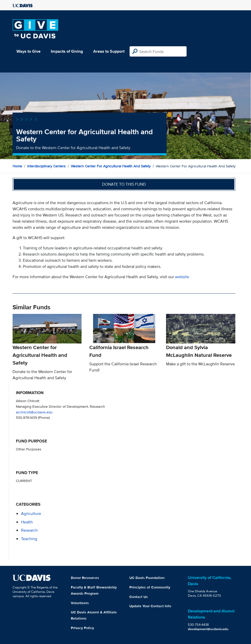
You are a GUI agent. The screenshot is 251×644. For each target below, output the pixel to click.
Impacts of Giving (67, 51)
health (27, 522)
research (29, 530)
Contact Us (139, 597)
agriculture (31, 514)
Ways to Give (28, 51)
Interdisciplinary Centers (46, 166)
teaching (29, 539)
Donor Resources (85, 578)
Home (17, 166)
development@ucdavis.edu (208, 629)
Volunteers (80, 603)
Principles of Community (150, 587)
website (182, 277)
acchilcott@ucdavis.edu (34, 412)
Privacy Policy (82, 628)
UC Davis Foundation (147, 578)
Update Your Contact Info (150, 606)
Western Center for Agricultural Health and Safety (111, 166)
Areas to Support (109, 51)
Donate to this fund (124, 184)
